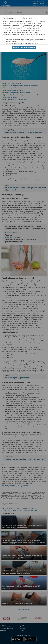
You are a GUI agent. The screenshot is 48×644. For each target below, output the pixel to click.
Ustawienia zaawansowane (23, 50)
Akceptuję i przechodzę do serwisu (24, 47)
